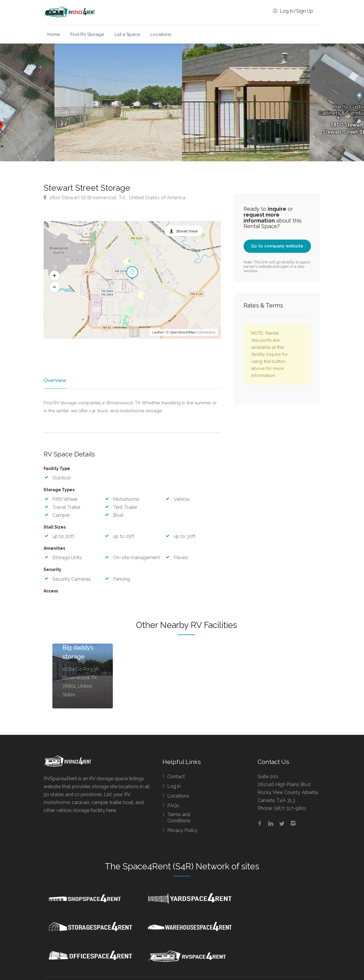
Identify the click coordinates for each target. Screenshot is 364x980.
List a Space (127, 34)
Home (54, 34)
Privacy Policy (182, 831)
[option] (246, 102)
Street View (187, 231)
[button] (54, 275)
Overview (54, 380)
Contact (176, 777)
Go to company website (277, 246)
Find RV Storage (87, 34)
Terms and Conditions (179, 818)
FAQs (173, 806)
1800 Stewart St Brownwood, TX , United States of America (114, 197)
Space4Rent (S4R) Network (176, 867)
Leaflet (158, 332)
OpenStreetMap (183, 332)
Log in (174, 787)
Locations (161, 34)
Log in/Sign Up (293, 11)
